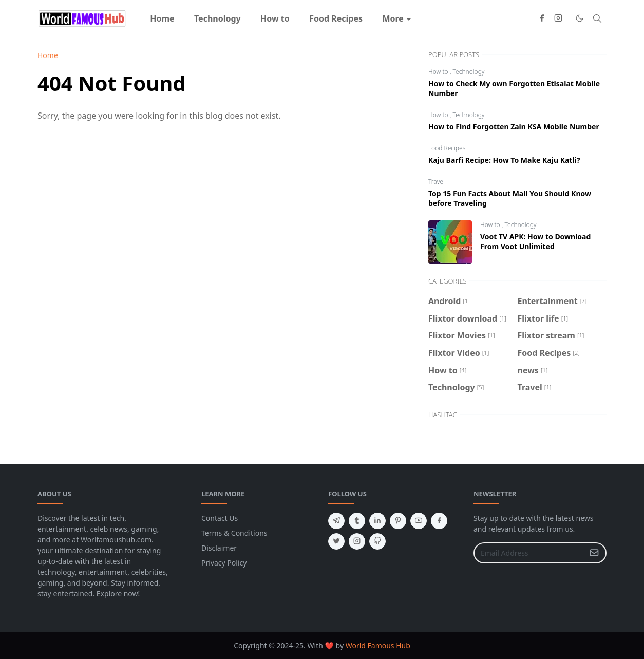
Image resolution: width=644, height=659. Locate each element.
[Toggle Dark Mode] (580, 18)
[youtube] (419, 521)
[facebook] (542, 18)
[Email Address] (529, 553)
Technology (469, 72)
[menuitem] (162, 18)
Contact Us (220, 518)
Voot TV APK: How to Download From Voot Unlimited (535, 241)
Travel (437, 182)
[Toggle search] (597, 18)
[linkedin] (377, 521)
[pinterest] (398, 521)
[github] (377, 541)
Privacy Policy (224, 563)
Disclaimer (219, 548)
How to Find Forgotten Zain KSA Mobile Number (514, 127)
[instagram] (558, 18)
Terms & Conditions (234, 533)
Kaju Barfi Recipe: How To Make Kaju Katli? (504, 160)
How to (439, 72)
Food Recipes (447, 148)
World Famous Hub (378, 645)
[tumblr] (357, 521)
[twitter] (336, 541)
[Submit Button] (594, 553)
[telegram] (336, 521)
